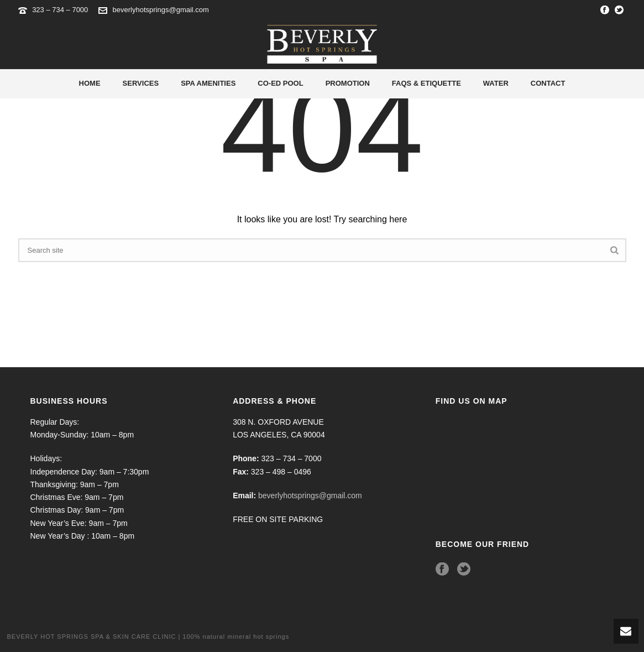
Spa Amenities (208, 83)
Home (90, 83)
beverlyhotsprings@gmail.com (161, 10)
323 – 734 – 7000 (61, 10)
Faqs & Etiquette (426, 83)
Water (496, 83)
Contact (548, 83)
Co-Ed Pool (280, 83)
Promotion (348, 83)
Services (141, 83)
